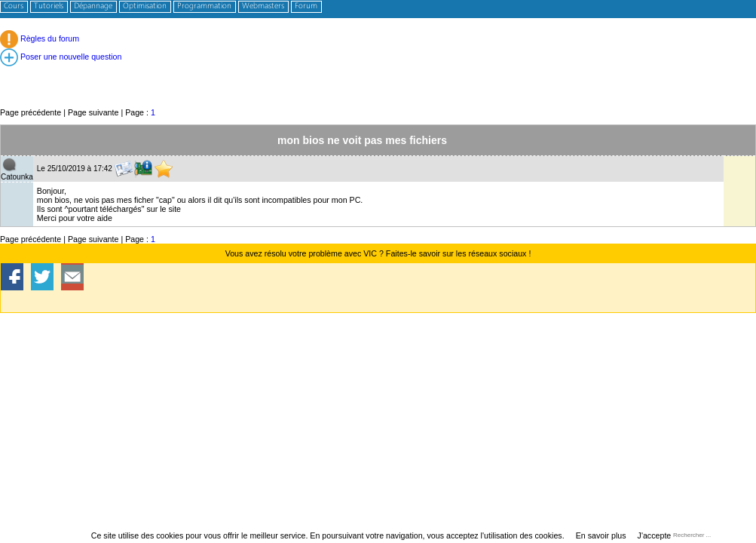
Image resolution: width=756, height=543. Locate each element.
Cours (14, 6)
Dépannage (93, 6)
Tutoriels (49, 6)
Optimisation (145, 6)
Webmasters (263, 6)
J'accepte (655, 535)
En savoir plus (601, 535)
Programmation (204, 6)
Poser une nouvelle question (61, 57)
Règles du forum (40, 38)
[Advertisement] (378, 72)
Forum (306, 6)
